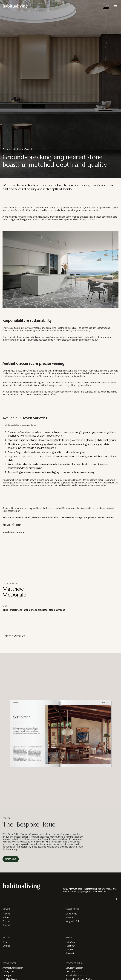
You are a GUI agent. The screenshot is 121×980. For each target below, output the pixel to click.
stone (27, 610)
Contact (6, 946)
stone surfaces (57, 610)
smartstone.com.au (13, 532)
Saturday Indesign (74, 968)
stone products (39, 610)
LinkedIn (70, 950)
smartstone (16, 610)
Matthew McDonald (22, 149)
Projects (6, 914)
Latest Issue (71, 914)
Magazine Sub (72, 921)
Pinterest (70, 953)
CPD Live (70, 972)
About (5, 942)
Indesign (7, 976)
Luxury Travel (9, 972)
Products (7, 149)
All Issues (70, 918)
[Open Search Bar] (108, 6)
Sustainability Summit (76, 976)
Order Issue (11, 859)
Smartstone (42, 208)
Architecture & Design (13, 968)
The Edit (7, 925)
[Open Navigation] (116, 6)
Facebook (70, 946)
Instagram (71, 942)
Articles (6, 918)
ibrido (5, 610)
